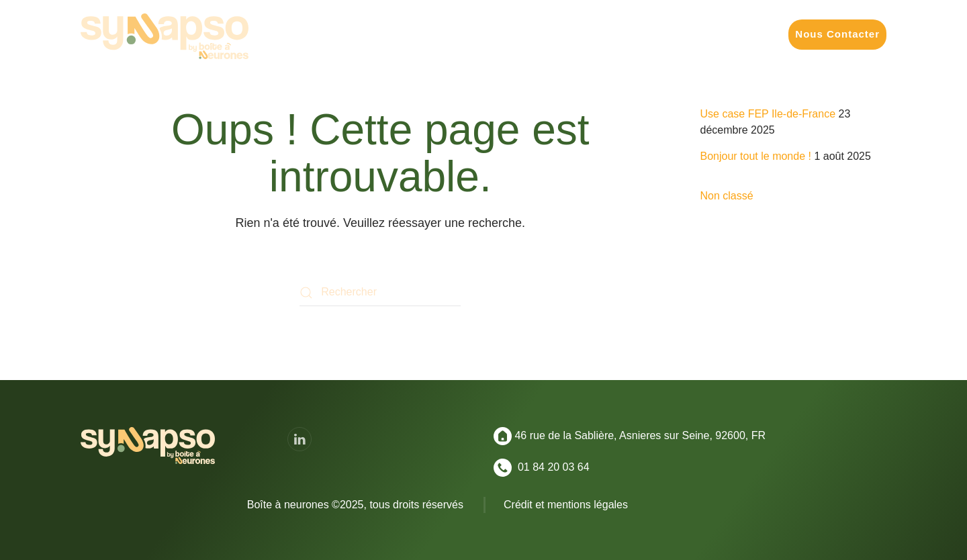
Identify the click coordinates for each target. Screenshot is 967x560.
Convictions (739, 34)
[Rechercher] (380, 293)
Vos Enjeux (490, 34)
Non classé (727, 196)
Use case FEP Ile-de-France (768, 114)
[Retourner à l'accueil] (165, 36)
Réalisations (656, 34)
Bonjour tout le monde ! (756, 156)
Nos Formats (571, 34)
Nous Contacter (837, 34)
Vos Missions (407, 34)
